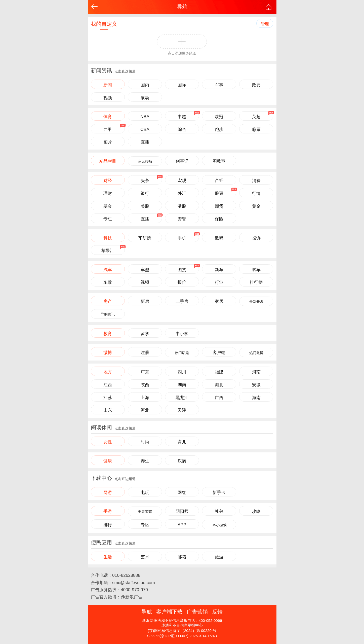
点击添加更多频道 (182, 53)
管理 (265, 24)
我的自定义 (104, 24)
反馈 (217, 612)
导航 (182, 7)
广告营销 (197, 612)
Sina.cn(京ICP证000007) (168, 636)
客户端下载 (169, 612)
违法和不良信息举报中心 (182, 625)
